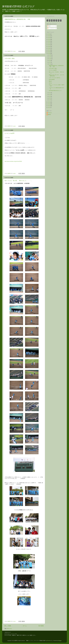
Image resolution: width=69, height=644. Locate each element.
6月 (50, 93)
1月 (50, 100)
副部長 (49, 115)
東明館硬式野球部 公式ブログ (18, 6)
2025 (49, 36)
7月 (50, 64)
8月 (50, 62)
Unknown (50, 113)
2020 (49, 45)
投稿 (49, 26)
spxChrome (48, 641)
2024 (49, 38)
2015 (49, 54)
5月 (50, 95)
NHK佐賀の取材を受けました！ (56, 91)
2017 (49, 50)
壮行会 (50, 83)
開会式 (50, 81)
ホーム (25, 626)
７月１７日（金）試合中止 (55, 78)
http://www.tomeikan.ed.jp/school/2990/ (13, 161)
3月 (50, 98)
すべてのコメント (52, 28)
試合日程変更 (52, 79)
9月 (50, 60)
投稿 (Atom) (9, 629)
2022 (49, 41)
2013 (49, 104)
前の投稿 (41, 626)
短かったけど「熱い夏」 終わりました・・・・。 (19, 181)
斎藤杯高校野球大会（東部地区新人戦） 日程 (17, 19)
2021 (49, 43)
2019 (49, 47)
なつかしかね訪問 (9, 133)
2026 (49, 34)
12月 (50, 55)
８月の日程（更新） (10, 58)
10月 (50, 59)
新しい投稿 (8, 626)
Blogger (60, 641)
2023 (49, 39)
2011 (49, 107)
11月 (50, 57)
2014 (49, 102)
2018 (49, 48)
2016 (49, 52)
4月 (50, 96)
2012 (49, 106)
